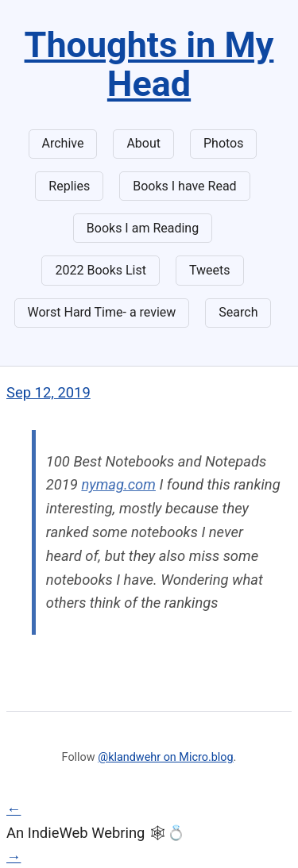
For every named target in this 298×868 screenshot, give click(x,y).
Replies (69, 186)
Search (238, 312)
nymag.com (118, 484)
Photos (224, 143)
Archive (63, 143)
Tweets (210, 270)
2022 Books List (101, 270)
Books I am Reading (143, 228)
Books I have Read (184, 186)
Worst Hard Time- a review (102, 312)
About (143, 143)
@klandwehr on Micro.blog (165, 757)
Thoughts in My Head (149, 64)
